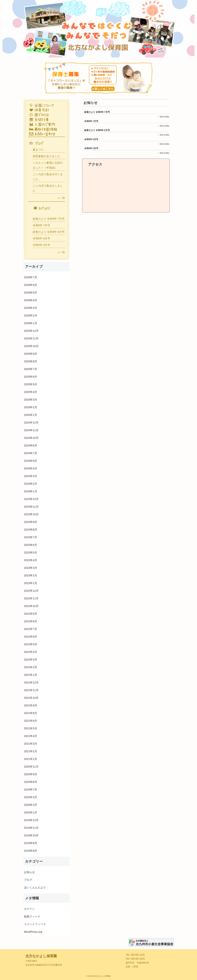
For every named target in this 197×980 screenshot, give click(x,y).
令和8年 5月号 (41, 245)
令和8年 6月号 (41, 238)
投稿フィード (32, 917)
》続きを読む (164, 117)
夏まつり (38, 150)
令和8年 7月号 (41, 225)
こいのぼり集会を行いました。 (48, 177)
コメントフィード (35, 924)
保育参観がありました (46, 156)
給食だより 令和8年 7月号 (49, 219)
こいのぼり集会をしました (48, 188)
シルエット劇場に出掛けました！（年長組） (48, 165)
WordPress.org (33, 932)
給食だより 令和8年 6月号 (49, 232)
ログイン (29, 909)
